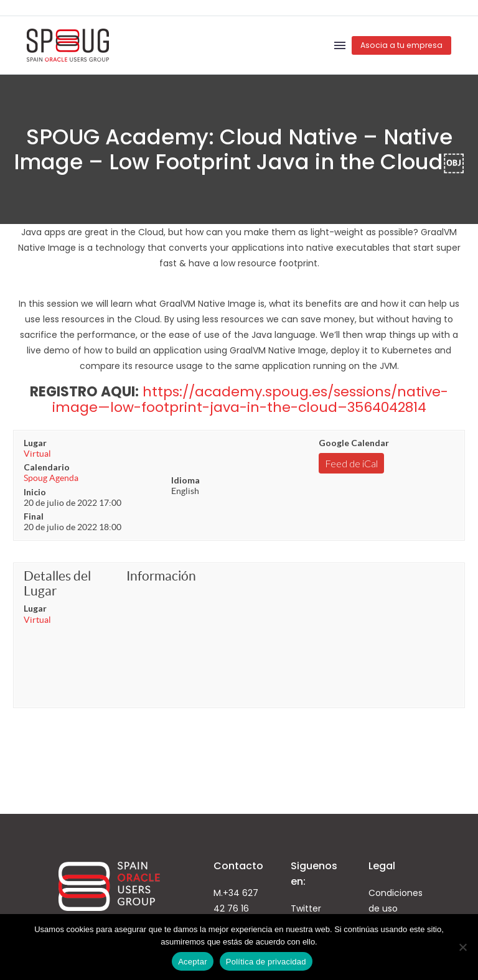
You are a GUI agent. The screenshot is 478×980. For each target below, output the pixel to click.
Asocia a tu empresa (401, 45)
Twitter (306, 908)
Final (34, 516)
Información (161, 576)
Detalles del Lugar (57, 583)
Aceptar (193, 962)
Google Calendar (354, 443)
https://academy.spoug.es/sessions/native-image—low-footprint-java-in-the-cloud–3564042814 (251, 399)
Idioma (185, 480)
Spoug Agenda (51, 478)
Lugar (35, 443)
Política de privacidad (266, 962)
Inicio (35, 492)
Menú (340, 45)
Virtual (37, 454)
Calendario (47, 467)
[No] (462, 947)
